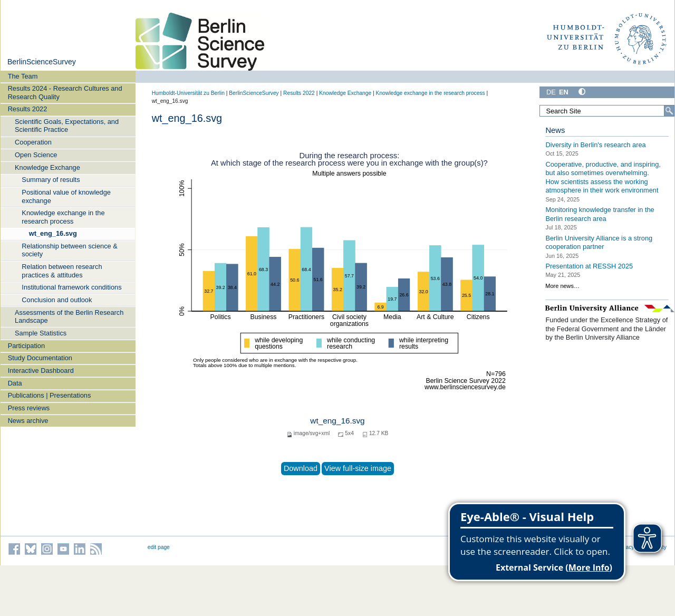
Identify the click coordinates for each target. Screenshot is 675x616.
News (555, 130)
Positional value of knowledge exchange (66, 196)
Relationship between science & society (69, 250)
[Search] (669, 111)
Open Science (36, 155)
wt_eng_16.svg (53, 233)
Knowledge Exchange (47, 167)
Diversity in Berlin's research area (595, 145)
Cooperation (33, 142)
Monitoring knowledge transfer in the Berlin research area (600, 214)
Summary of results (51, 180)
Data (15, 383)
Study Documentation (40, 358)
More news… (562, 286)
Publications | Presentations (50, 395)
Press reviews (29, 408)
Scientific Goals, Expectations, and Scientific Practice (67, 126)
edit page (159, 547)
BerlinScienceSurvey (42, 62)
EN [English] (564, 92)
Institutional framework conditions (71, 287)
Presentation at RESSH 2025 (589, 266)
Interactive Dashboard (41, 370)
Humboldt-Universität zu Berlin (188, 93)
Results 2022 (28, 109)
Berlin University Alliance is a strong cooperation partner (599, 242)
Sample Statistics (41, 333)
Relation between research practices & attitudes (62, 271)
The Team (23, 76)
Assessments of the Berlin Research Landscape (69, 316)
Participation (26, 346)
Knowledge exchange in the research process (63, 217)
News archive (28, 421)
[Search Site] (607, 111)
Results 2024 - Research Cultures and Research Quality (65, 92)
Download (301, 468)
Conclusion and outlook (57, 300)
